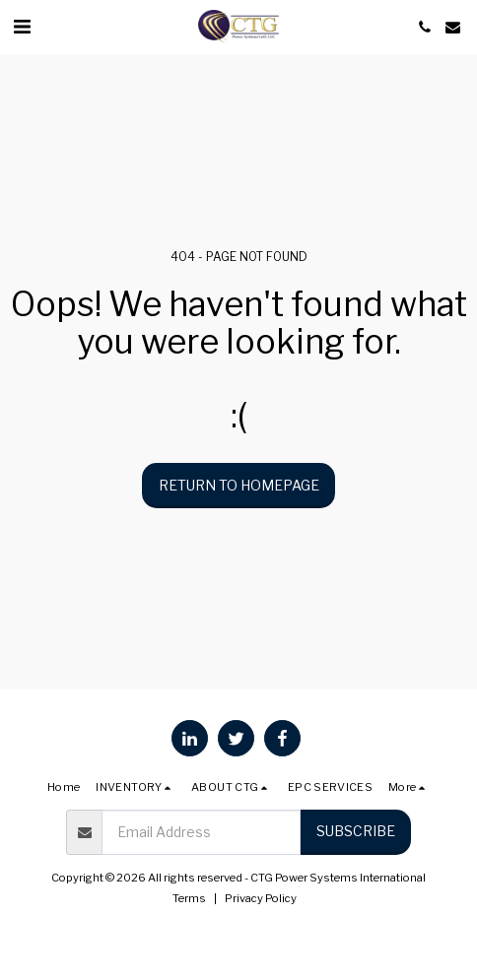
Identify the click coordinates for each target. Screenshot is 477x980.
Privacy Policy (261, 898)
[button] (22, 27)
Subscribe (356, 831)
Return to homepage (239, 485)
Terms (189, 898)
